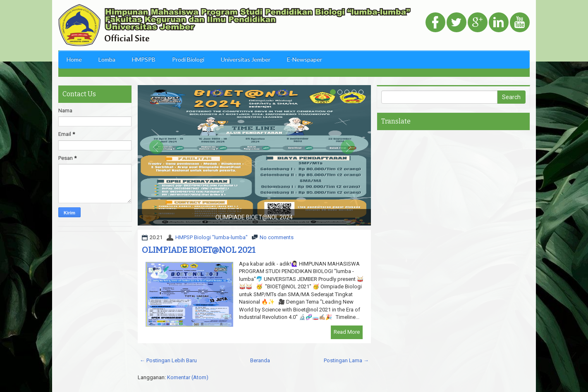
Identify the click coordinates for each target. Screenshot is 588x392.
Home (74, 59)
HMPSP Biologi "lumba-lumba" (212, 237)
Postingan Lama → (346, 360)
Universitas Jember (246, 59)
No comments (277, 237)
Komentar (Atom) (188, 377)
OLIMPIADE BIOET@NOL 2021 (199, 250)
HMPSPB (144, 59)
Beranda (260, 360)
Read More (347, 332)
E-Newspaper (305, 59)
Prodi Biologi (188, 59)
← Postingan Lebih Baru (168, 360)
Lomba (107, 59)
